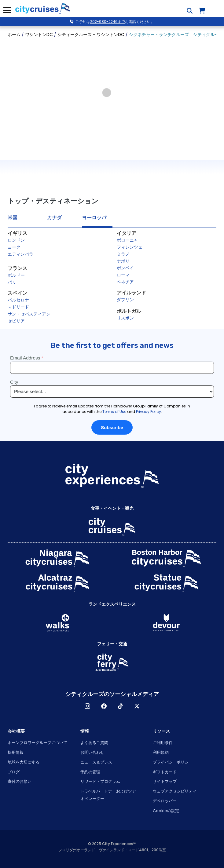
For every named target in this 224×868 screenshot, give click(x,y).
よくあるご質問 (94, 743)
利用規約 (161, 752)
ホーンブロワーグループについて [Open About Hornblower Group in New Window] (37, 743)
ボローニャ (127, 240)
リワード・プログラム (100, 781)
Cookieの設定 (166, 811)
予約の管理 (90, 772)
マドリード (18, 307)
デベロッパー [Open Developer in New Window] (165, 801)
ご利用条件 (163, 743)
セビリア (16, 321)
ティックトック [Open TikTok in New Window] (120, 706)
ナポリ (123, 261)
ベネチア (125, 282)
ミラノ (123, 254)
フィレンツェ (130, 247)
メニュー (7, 10)
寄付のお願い (20, 781)
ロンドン (16, 240)
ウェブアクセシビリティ (175, 791)
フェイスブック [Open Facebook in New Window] (104, 706)
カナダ (54, 218)
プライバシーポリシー (173, 762)
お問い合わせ (92, 752)
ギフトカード (165, 772)
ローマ (123, 275)
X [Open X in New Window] (137, 706)
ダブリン (125, 300)
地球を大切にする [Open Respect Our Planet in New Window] (24, 762)
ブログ (14, 772)
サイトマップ (165, 781)
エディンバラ (20, 254)
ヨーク (14, 247)
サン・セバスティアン (29, 314)
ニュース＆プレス (96, 762)
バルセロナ (18, 300)
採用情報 (16, 752)
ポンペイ (125, 268)
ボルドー (16, 275)
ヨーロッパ (94, 218)
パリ (12, 282)
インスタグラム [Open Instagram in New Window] (87, 706)
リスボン (125, 318)
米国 (13, 218)
